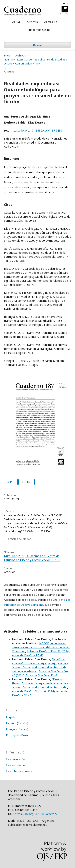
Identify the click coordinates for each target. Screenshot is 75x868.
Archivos (32, 22)
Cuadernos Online (39, 30)
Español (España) (17, 723)
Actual (16, 22)
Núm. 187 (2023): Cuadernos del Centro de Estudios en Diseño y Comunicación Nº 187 (37, 61)
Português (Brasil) (18, 735)
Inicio (7, 55)
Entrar (65, 3)
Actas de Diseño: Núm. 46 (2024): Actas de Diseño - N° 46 (41, 653)
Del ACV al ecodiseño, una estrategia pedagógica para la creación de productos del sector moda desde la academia (40, 665)
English (10, 717)
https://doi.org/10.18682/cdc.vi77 (36, 814)
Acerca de (51, 22)
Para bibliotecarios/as (19, 771)
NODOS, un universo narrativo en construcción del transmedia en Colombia (41, 647)
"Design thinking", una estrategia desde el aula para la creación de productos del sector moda (40, 683)
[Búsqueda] (38, 38)
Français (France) (17, 729)
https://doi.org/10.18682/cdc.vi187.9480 (36, 130)
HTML (28, 482)
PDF (12, 482)
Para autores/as (16, 765)
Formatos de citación (19, 539)
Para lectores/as (16, 759)
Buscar (37, 45)
